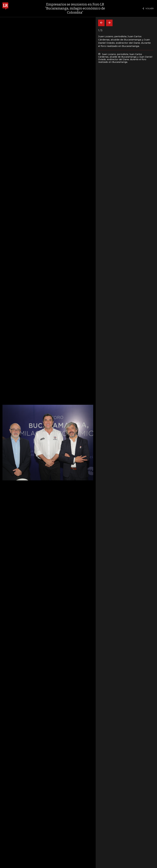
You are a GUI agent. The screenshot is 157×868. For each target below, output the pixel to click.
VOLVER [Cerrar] (148, 8)
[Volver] (101, 23)
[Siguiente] (109, 23)
